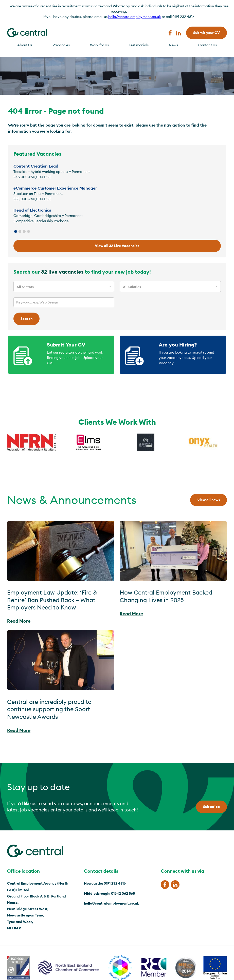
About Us (25, 45)
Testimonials (139, 45)
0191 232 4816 (115, 883)
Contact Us (208, 45)
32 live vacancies (62, 272)
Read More (19, 621)
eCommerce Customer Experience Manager (55, 188)
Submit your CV (206, 33)
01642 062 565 (123, 893)
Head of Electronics (32, 210)
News (173, 45)
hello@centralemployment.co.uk (135, 17)
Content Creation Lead (36, 166)
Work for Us (99, 45)
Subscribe (211, 807)
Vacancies (61, 45)
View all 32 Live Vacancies (117, 246)
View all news (209, 500)
